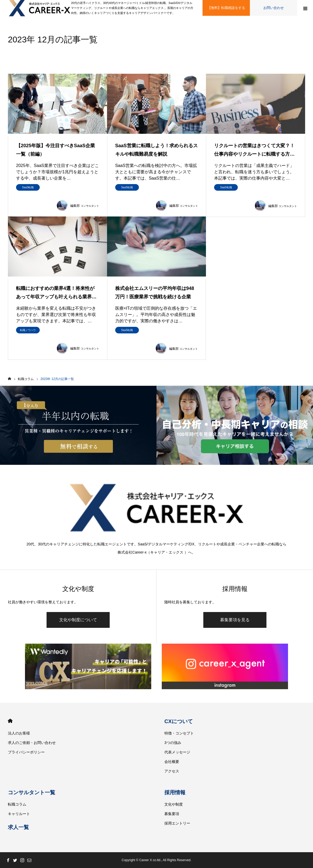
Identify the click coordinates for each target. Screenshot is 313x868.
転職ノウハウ (28, 330)
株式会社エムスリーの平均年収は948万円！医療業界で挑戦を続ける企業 (155, 293)
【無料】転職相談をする (226, 8)
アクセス (172, 771)
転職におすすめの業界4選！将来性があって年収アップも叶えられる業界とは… (56, 294)
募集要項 (172, 814)
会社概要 (172, 762)
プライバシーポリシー (26, 752)
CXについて (179, 721)
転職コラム (17, 804)
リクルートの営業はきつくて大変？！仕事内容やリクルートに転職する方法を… (254, 151)
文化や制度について (78, 620)
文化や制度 (174, 804)
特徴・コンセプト (179, 733)
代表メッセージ (177, 752)
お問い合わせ (274, 8)
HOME (10, 721)
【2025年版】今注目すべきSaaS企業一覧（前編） (55, 150)
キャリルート (19, 814)
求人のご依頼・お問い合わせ (32, 743)
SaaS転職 (28, 187)
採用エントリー (177, 823)
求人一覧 (18, 827)
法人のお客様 (19, 733)
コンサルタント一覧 (32, 792)
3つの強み (173, 743)
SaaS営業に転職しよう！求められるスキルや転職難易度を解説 (156, 150)
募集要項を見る (235, 620)
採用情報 (175, 792)
